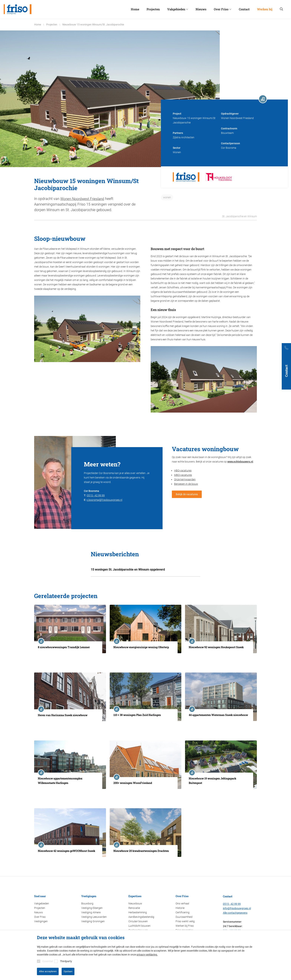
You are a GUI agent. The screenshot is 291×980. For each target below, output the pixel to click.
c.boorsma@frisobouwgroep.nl (104, 500)
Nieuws (38, 912)
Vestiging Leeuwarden (94, 917)
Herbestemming (138, 912)
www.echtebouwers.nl (240, 461)
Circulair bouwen (138, 921)
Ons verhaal (182, 903)
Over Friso (40, 917)
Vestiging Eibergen (92, 908)
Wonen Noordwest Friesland (83, 199)
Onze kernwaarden (185, 479)
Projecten (40, 908)
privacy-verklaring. (147, 955)
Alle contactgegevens (235, 913)
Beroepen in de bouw (186, 484)
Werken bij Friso (185, 926)
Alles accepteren (48, 971)
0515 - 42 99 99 (96, 495)
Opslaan (68, 971)
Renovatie (134, 908)
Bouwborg (87, 903)
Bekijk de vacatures (187, 494)
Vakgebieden (42, 903)
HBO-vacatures (183, 470)
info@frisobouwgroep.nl (237, 908)
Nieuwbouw (135, 903)
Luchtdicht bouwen (139, 926)
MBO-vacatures (183, 475)
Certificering (183, 912)
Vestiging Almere (91, 912)
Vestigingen (41, 921)
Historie (180, 908)
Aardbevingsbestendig (141, 917)
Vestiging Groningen (93, 921)
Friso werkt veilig (185, 921)
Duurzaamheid (184, 917)
